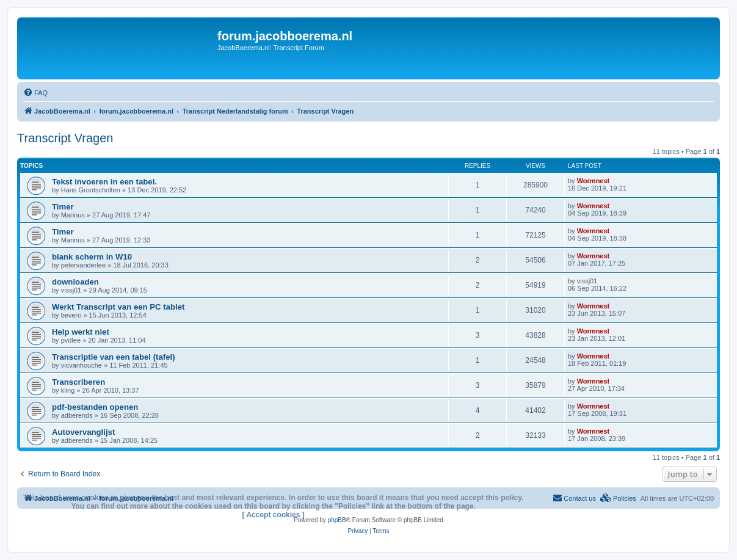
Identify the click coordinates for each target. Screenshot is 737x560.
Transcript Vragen (65, 138)
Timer (63, 207)
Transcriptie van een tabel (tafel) (114, 357)
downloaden (75, 282)
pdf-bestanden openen (95, 407)
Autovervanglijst (83, 432)
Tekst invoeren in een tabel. (104, 182)
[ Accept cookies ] (274, 515)
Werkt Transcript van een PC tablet (118, 307)
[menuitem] (35, 93)
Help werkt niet (81, 332)
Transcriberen (78, 382)
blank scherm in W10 (92, 257)
